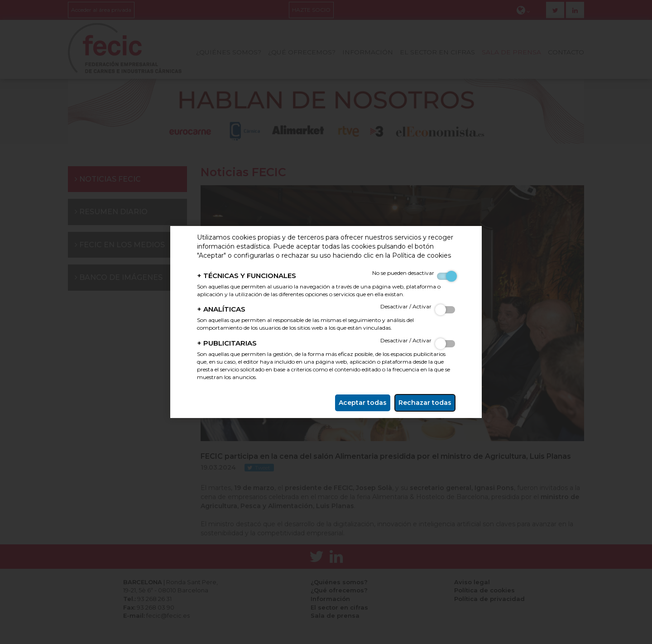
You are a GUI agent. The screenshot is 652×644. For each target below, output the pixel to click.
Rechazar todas (425, 403)
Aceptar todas (363, 403)
